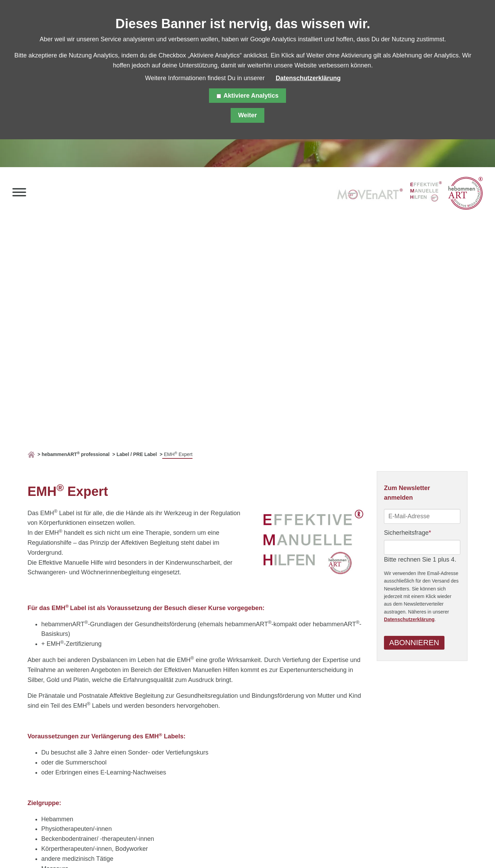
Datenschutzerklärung (409, 620)
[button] (19, 194)
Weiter (248, 115)
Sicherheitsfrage (408, 532)
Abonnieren (414, 643)
